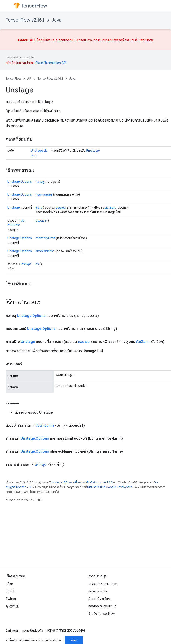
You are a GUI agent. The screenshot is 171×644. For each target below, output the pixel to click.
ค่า (37, 264)
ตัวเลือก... (111, 207)
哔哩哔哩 (12, 606)
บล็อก (9, 584)
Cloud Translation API (51, 63)
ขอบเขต (61, 207)
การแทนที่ (131, 40)
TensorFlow (13, 79)
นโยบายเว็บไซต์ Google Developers (110, 487)
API (29, 79)
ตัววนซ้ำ (41, 220)
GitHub (10, 591)
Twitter (11, 599)
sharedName (45, 251)
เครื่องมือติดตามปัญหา (103, 584)
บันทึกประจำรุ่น (98, 591)
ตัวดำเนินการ (45, 425)
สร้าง (39, 207)
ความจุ (40, 181)
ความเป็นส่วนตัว (33, 631)
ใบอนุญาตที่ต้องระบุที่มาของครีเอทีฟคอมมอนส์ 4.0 (82, 482)
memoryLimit (45, 238)
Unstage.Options (20, 181)
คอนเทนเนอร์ (44, 194)
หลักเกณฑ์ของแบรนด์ (102, 606)
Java (57, 20)
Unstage (93, 150)
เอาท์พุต (26, 264)
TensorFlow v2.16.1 (25, 20)
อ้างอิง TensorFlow (102, 614)
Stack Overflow (99, 599)
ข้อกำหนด (12, 631)
